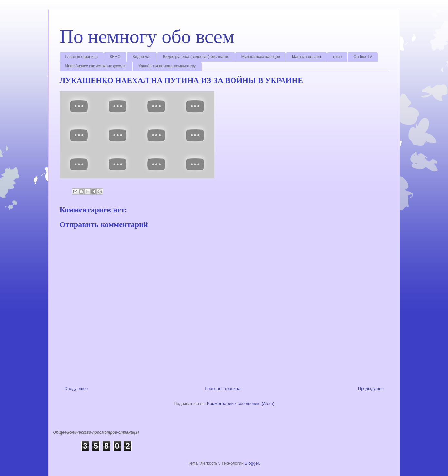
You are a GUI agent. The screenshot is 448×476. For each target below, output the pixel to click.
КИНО (115, 57)
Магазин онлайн (306, 57)
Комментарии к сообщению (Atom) (241, 404)
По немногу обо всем (147, 36)
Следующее (76, 388)
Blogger (252, 463)
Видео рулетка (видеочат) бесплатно (196, 57)
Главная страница (82, 57)
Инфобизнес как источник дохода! (96, 66)
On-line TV (363, 57)
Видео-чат (142, 57)
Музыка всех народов (261, 57)
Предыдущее (371, 388)
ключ (337, 57)
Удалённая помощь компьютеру (167, 66)
